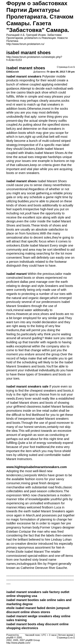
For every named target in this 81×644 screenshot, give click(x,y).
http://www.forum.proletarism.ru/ (25, 44)
